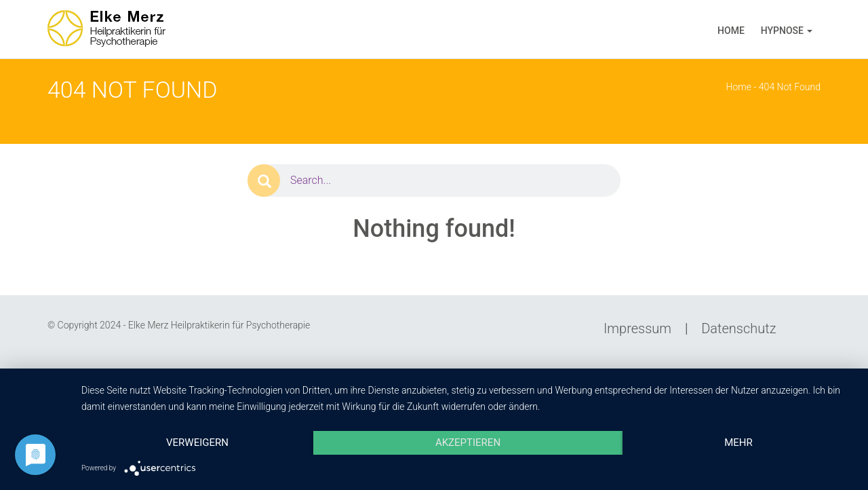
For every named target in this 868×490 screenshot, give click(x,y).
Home (731, 31)
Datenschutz (738, 328)
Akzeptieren (468, 442)
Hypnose (782, 31)
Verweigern (197, 442)
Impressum (637, 328)
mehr (738, 442)
